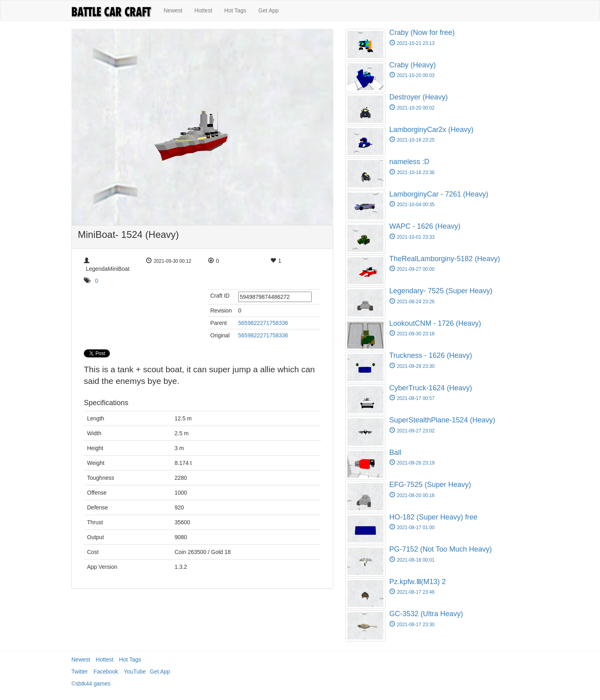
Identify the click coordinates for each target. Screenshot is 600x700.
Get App (269, 10)
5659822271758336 (263, 323)
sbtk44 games (93, 684)
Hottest (203, 10)
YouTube (135, 672)
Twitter (80, 672)
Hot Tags (235, 10)
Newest (173, 10)
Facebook (106, 672)
